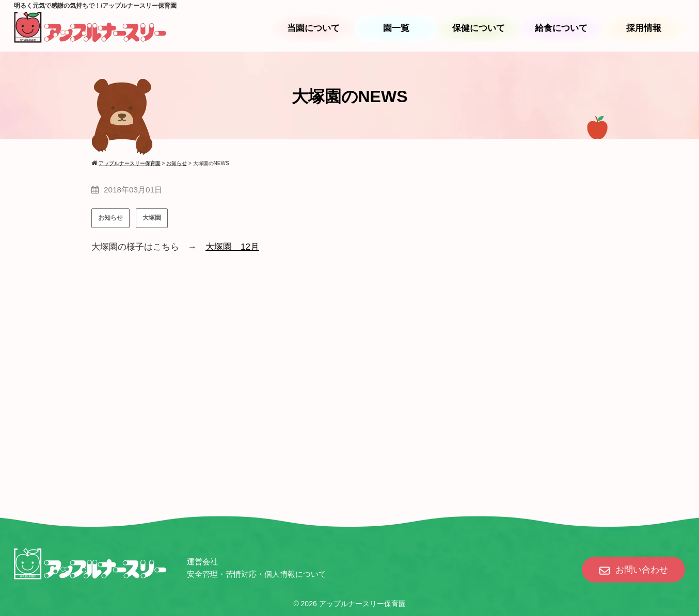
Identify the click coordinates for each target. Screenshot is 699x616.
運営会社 (202, 562)
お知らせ (110, 218)
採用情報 (644, 28)
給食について (561, 28)
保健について (479, 28)
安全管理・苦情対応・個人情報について (257, 574)
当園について (313, 28)
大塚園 (152, 218)
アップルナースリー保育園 (362, 604)
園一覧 (396, 28)
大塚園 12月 (232, 247)
